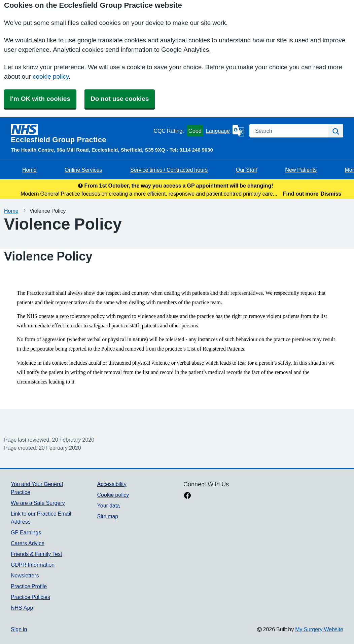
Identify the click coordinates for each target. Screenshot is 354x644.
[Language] (225, 131)
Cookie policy (113, 495)
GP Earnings (26, 532)
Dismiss (331, 194)
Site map (108, 516)
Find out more (301, 194)
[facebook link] (187, 496)
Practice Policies (30, 597)
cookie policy (51, 76)
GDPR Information (33, 565)
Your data (109, 506)
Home (29, 170)
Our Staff (246, 170)
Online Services (83, 170)
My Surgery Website (319, 629)
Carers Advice (28, 543)
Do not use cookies (120, 99)
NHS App (22, 608)
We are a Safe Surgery (38, 503)
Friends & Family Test (36, 554)
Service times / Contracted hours (169, 170)
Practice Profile (29, 586)
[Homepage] (81, 134)
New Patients (301, 170)
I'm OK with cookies (40, 99)
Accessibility (112, 484)
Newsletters (25, 575)
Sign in (19, 629)
